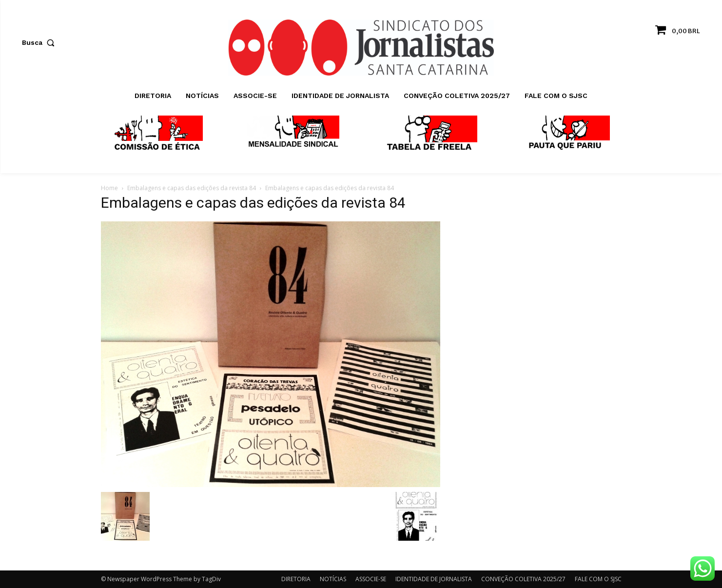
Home (109, 188)
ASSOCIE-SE (371, 579)
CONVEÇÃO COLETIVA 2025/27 (523, 579)
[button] (40, 42)
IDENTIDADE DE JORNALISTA (434, 579)
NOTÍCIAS (333, 579)
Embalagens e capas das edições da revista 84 (192, 188)
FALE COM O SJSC (598, 579)
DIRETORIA (296, 579)
